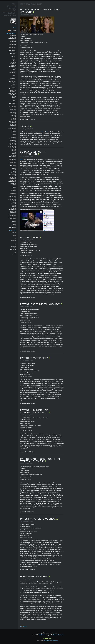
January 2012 (13, 78)
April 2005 (14, 189)
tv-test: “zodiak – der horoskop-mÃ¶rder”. (41, 11)
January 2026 (13, 36)
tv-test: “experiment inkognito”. (40, 304)
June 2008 (14, 133)
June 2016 (14, 56)
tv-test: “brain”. (30, 237)
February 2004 (13, 210)
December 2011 (12, 80)
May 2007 (14, 152)
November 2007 (12, 143)
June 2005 (14, 186)
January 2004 (13, 211)
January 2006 (13, 176)
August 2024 (13, 43)
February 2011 (13, 89)
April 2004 (14, 207)
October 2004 (13, 198)
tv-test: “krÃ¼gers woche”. (38, 519)
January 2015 (13, 64)
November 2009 (12, 108)
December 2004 (12, 195)
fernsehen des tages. (34, 576)
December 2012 (12, 73)
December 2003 (12, 213)
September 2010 (12, 93)
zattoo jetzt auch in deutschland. (33, 153)
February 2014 (13, 67)
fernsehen (14, 234)
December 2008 (12, 124)
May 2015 (14, 59)
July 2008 (14, 132)
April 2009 (14, 118)
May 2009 (14, 117)
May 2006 (14, 170)
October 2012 (13, 74)
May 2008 (14, 134)
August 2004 (13, 201)
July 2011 (14, 84)
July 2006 (14, 167)
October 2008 (13, 127)
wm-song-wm (13, 249)
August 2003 (13, 219)
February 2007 (13, 157)
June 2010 (14, 98)
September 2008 (12, 129)
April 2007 (14, 154)
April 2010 (14, 101)
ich (16, 243)
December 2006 (12, 160)
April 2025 (14, 40)
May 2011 (14, 87)
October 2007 (13, 145)
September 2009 (12, 111)
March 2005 (13, 191)
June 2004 (14, 204)
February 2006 (13, 174)
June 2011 (14, 86)
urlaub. (25, 126)
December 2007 (12, 142)
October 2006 (13, 162)
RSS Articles (13, 31)
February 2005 (13, 192)
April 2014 (14, 65)
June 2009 (14, 115)
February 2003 (13, 227)
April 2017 (14, 49)
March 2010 (13, 102)
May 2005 (14, 188)
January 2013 (13, 71)
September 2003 (12, 217)
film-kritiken (14, 240)
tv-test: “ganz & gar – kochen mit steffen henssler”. (41, 460)
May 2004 (14, 205)
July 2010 (14, 96)
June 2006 (14, 168)
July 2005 (14, 185)
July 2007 (14, 149)
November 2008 (12, 126)
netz (15, 253)
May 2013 (14, 68)
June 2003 (14, 221)
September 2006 (12, 164)
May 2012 (14, 75)
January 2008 (13, 140)
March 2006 (13, 173)
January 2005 (13, 193)
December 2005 (12, 177)
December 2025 (12, 37)
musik (15, 245)
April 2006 (14, 171)
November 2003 (12, 214)
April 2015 (14, 61)
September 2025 (12, 39)
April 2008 (14, 136)
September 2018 (12, 46)
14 (34, 12)
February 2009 (13, 121)
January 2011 (13, 90)
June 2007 (14, 151)
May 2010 (14, 99)
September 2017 (12, 47)
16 (57, 519)
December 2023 (12, 45)
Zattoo (21, 160)
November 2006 (12, 161)
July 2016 (14, 55)
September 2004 (12, 199)
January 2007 (13, 158)
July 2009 (14, 114)
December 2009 (12, 106)
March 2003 (13, 226)
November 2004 (12, 196)
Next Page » (23, 626)
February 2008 (13, 139)
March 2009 (13, 120)
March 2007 (13, 155)
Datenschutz (10, 15)
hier (42, 132)
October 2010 (13, 92)
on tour (15, 248)
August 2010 (13, 95)
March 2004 (13, 208)
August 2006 (13, 165)
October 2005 (13, 180)
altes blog (14, 233)
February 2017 (13, 50)
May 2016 (14, 58)
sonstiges (14, 254)
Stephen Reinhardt (58, 635)
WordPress (42, 635)
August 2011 (13, 83)
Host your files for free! (51, 640)
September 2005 (12, 182)
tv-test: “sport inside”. (34, 358)
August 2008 (13, 130)
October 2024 (13, 42)
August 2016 (13, 53)
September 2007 (12, 146)
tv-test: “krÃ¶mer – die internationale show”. (34, 411)
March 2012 (13, 77)
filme (15, 239)
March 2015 (13, 62)
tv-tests (15, 236)
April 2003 (14, 224)
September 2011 (12, 81)
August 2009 (13, 112)
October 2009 (13, 109)
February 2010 (13, 104)
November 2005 (12, 179)
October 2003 (13, 216)
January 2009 (13, 123)
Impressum (9, 13)
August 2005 (13, 183)
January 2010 (13, 105)
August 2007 (13, 148)
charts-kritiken (13, 246)
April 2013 (14, 70)
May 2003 (14, 223)
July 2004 (14, 202)
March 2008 (13, 137)
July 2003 (14, 220)
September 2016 (12, 52)
